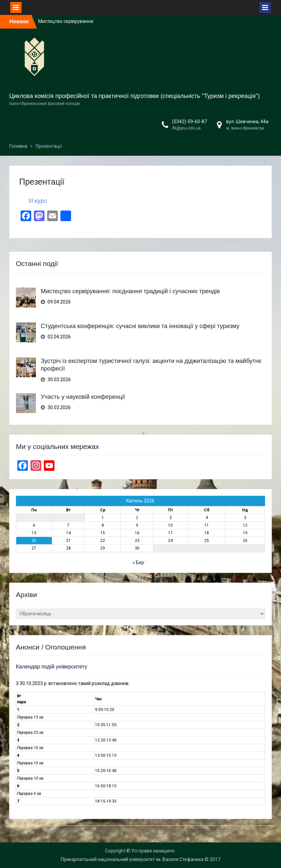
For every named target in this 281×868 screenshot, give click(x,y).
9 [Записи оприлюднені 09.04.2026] (137, 525)
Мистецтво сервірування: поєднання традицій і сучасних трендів (130, 291)
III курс (38, 201)
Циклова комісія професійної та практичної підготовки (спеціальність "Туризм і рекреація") (135, 96)
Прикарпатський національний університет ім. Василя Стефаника (132, 859)
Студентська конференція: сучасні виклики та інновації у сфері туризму (140, 326)
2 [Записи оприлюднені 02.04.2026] (137, 518)
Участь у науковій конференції (83, 397)
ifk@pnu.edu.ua (186, 128)
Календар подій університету (52, 667)
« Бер (138, 563)
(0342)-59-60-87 (189, 122)
